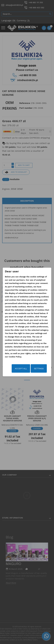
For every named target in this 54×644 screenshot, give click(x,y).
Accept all (21, 369)
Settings (39, 369)
